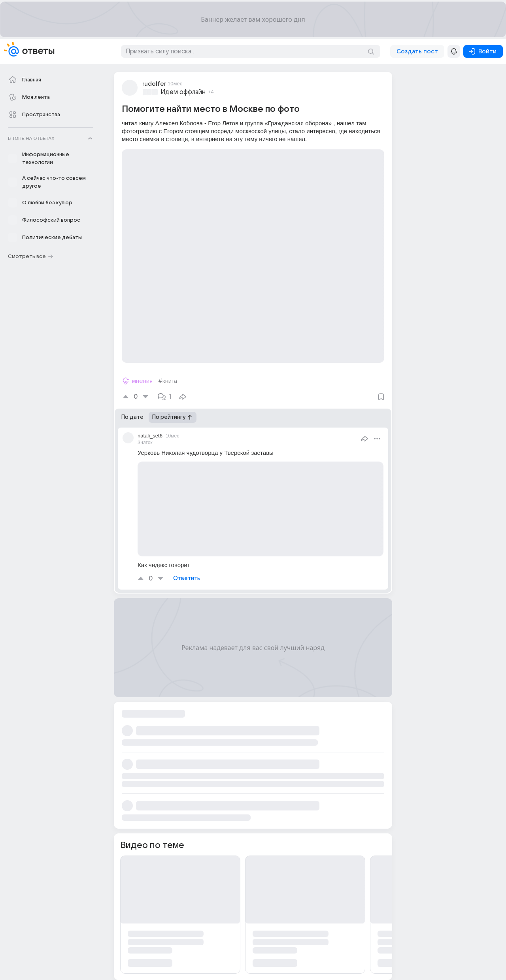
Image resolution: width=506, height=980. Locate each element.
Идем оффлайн (183, 92)
